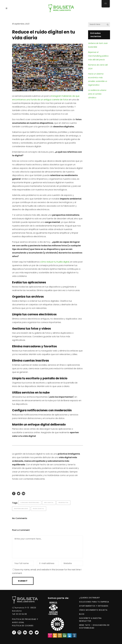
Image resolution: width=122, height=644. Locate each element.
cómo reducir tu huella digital (55, 262)
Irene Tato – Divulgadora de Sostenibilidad (94, 626)
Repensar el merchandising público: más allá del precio (98, 56)
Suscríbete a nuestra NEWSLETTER (90, 620)
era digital (49, 503)
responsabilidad (21, 509)
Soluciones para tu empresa (94, 602)
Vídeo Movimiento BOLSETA (93, 610)
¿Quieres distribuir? (90, 598)
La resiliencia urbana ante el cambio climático (97, 94)
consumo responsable (30, 503)
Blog (82, 614)
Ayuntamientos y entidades (94, 606)
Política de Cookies (23, 626)
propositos (63, 503)
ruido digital (38, 509)
